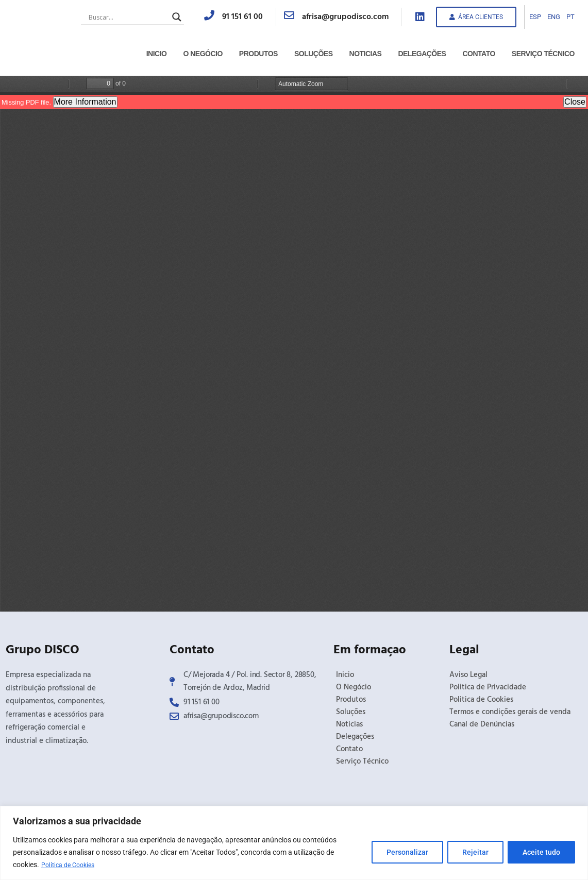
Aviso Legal (468, 675)
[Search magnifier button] (177, 17)
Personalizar (407, 853)
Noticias (366, 54)
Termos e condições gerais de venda (510, 712)
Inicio (157, 54)
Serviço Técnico (543, 54)
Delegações (422, 54)
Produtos (258, 54)
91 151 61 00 (242, 17)
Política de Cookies (71, 865)
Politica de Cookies (481, 700)
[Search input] (128, 17)
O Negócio (203, 54)
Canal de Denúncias (482, 724)
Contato (478, 54)
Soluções (314, 54)
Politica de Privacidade (488, 687)
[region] (294, 843)
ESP (535, 17)
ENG (554, 17)
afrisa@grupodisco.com (345, 17)
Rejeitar (475, 853)
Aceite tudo (541, 853)
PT (570, 17)
